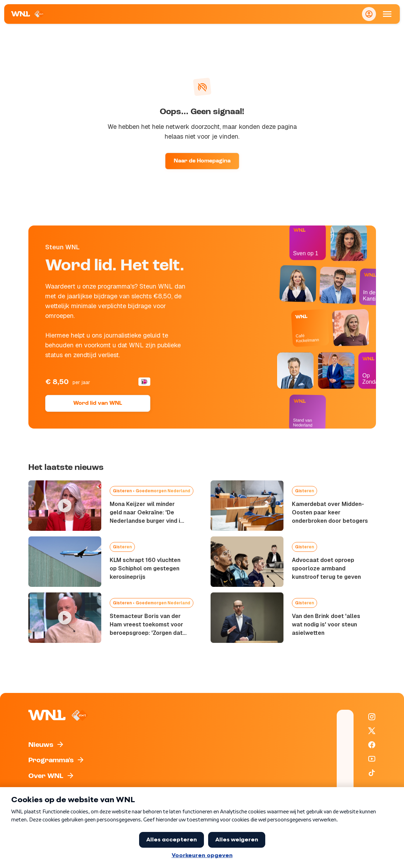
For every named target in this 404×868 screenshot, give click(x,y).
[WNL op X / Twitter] (372, 731)
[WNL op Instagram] (372, 717)
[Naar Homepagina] (28, 14)
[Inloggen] (369, 14)
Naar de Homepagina (202, 161)
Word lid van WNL (98, 403)
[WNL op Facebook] (372, 745)
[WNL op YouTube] (372, 759)
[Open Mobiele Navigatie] (387, 14)
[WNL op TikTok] (372, 773)
